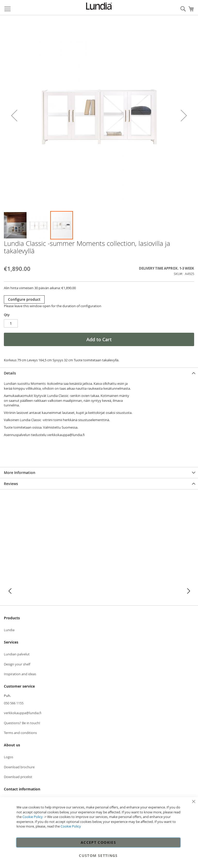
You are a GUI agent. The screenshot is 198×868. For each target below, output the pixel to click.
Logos (9, 757)
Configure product (24, 299)
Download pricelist (18, 777)
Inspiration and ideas (20, 674)
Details (10, 373)
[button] (14, 115)
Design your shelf (17, 664)
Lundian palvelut (17, 654)
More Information (20, 473)
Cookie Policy (33, 817)
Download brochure (19, 767)
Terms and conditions (20, 733)
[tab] (99, 373)
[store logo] (99, 6)
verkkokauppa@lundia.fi (23, 713)
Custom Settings (98, 856)
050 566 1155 (14, 703)
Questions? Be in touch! (22, 723)
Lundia (9, 630)
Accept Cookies (98, 842)
